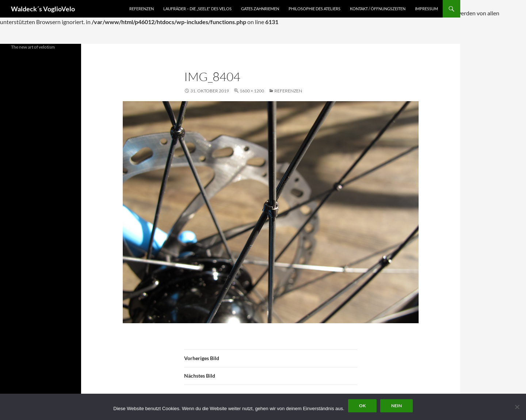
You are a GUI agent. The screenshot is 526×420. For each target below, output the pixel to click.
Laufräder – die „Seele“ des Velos (197, 9)
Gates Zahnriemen (260, 9)
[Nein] (517, 407)
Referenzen (142, 9)
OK (362, 406)
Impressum (426, 9)
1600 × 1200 (252, 91)
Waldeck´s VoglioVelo (43, 9)
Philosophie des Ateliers (315, 9)
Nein (397, 406)
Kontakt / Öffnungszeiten (378, 9)
